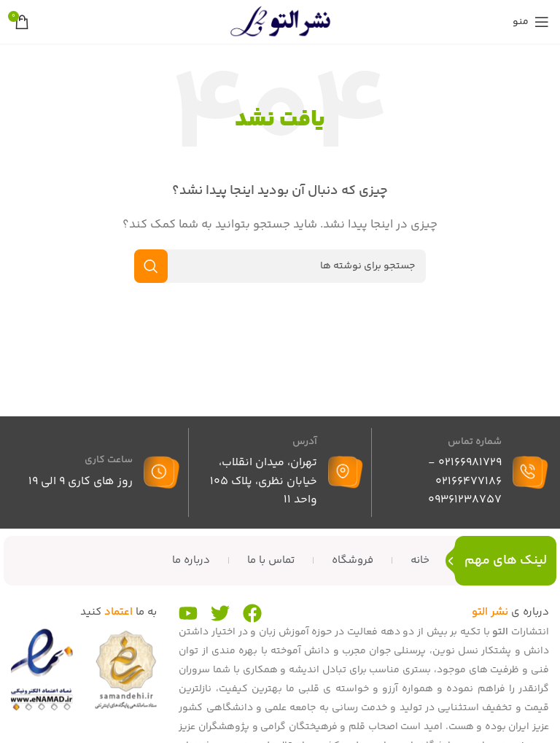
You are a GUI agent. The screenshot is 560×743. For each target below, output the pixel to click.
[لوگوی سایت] (280, 22)
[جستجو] (280, 266)
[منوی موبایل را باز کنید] (531, 22)
